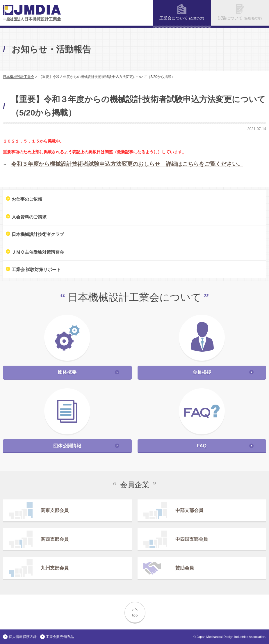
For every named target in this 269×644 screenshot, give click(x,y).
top (135, 612)
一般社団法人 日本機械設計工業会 (32, 13)
